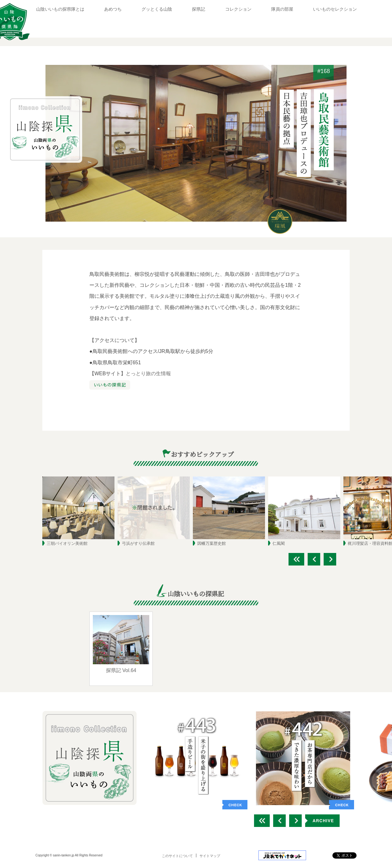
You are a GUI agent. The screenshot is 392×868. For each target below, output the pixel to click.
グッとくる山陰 (157, 9)
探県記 (199, 9)
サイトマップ (210, 856)
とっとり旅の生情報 (148, 374)
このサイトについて (177, 856)
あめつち (113, 9)
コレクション (238, 9)
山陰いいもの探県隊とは (60, 9)
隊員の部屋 (282, 9)
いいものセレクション (335, 9)
